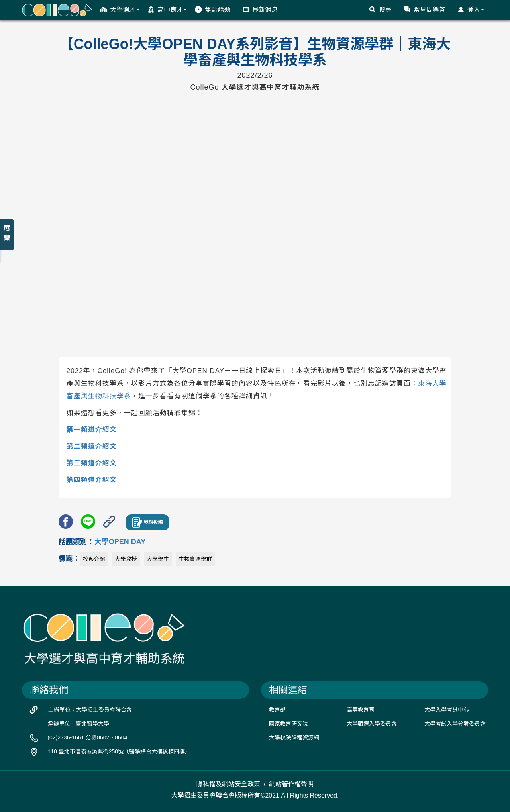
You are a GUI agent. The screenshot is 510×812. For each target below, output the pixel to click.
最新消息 (260, 10)
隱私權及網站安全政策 (228, 784)
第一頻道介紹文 (92, 430)
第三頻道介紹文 (92, 463)
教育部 (277, 710)
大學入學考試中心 (447, 710)
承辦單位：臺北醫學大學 (78, 724)
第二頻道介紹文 (92, 446)
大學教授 (126, 559)
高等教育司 (361, 710)
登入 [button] (471, 10)
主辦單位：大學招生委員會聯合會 (90, 710)
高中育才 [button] (167, 10)
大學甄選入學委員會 (372, 724)
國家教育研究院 (288, 724)
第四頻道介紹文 (92, 480)
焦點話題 (213, 10)
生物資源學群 (195, 559)
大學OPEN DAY (120, 542)
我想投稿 (147, 522)
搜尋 (380, 10)
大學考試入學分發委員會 (455, 724)
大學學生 (158, 559)
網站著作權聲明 (291, 784)
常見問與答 (425, 10)
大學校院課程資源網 (294, 737)
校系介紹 (94, 559)
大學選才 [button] (120, 10)
